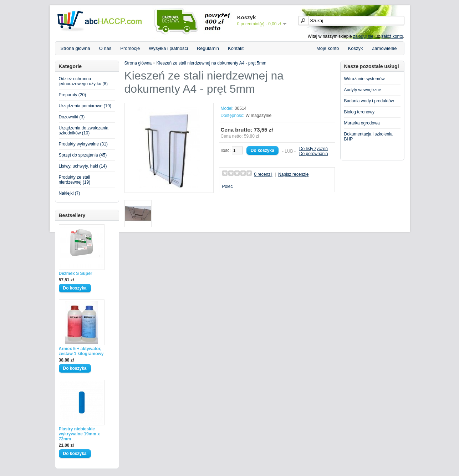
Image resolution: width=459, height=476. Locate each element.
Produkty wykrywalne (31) (83, 144)
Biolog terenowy (359, 112)
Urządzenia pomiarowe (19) (85, 106)
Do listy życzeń (313, 149)
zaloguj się (363, 36)
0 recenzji (263, 174)
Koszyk (356, 48)
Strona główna (75, 48)
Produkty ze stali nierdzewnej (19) (75, 180)
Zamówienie (384, 48)
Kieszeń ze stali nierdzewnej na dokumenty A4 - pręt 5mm (211, 63)
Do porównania (314, 154)
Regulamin (208, 48)
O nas (105, 48)
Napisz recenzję (293, 174)
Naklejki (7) (70, 193)
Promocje (130, 48)
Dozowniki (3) (72, 117)
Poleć (228, 186)
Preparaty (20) (73, 95)
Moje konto (328, 48)
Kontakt (236, 48)
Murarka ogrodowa (362, 123)
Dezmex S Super (76, 273)
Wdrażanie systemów (364, 79)
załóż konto (392, 36)
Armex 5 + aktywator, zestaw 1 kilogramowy (81, 351)
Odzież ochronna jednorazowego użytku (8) (83, 81)
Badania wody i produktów (369, 101)
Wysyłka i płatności (168, 48)
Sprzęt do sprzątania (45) (83, 155)
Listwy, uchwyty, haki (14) (83, 166)
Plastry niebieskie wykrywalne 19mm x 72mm (79, 434)
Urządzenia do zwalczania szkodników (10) (84, 130)
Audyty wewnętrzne (363, 90)
